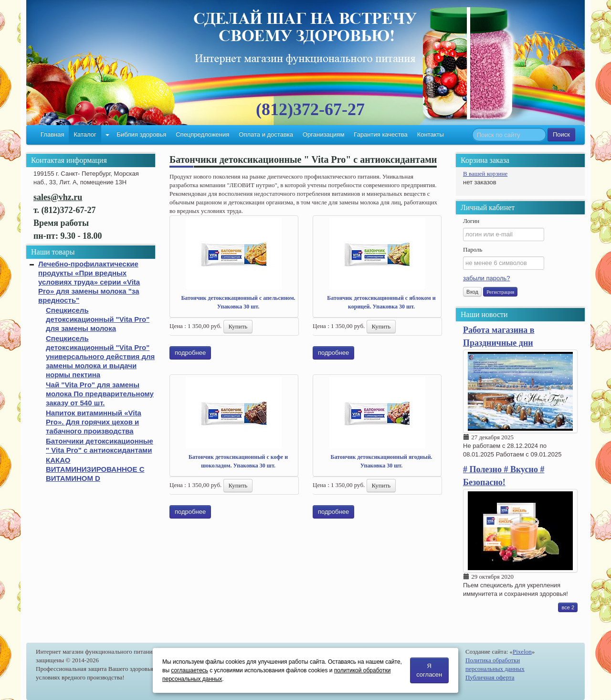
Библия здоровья (141, 134)
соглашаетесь (189, 670)
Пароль (473, 249)
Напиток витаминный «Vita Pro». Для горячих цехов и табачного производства (94, 422)
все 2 (568, 607)
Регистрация (500, 292)
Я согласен (429, 670)
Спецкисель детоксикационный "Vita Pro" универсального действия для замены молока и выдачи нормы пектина (100, 356)
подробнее (190, 353)
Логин (471, 221)
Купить (238, 326)
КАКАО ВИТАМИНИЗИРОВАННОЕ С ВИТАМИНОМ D (95, 469)
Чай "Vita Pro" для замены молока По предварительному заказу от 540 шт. (100, 394)
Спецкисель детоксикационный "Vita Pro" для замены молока (98, 319)
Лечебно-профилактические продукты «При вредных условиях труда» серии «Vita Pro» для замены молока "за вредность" (89, 282)
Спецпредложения (202, 134)
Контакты (431, 134)
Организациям (323, 134)
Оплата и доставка (266, 134)
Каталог (85, 134)
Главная (52, 134)
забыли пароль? (486, 278)
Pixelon (522, 652)
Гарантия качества (380, 134)
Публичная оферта (490, 677)
